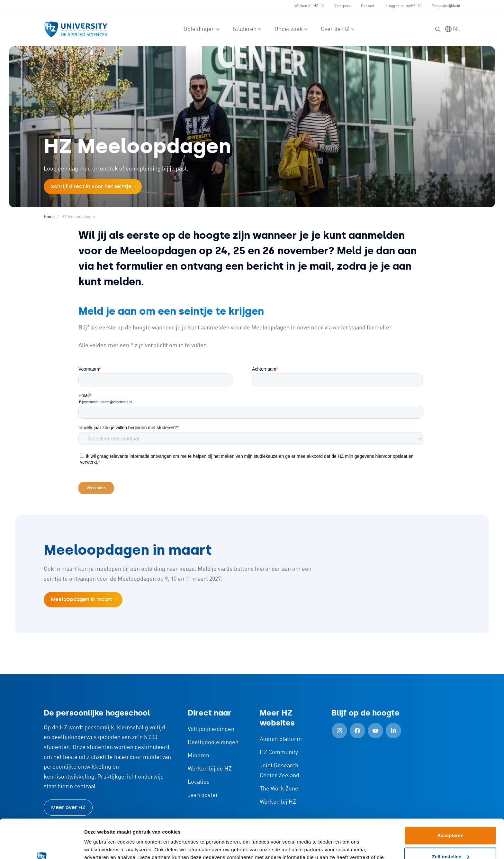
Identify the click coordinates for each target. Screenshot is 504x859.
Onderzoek (291, 29)
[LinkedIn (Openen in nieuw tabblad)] (393, 731)
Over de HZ (338, 29)
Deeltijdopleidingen (213, 743)
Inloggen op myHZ (405, 5)
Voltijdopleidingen (211, 729)
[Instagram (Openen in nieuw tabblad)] (339, 731)
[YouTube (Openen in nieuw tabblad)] (375, 731)
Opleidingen (202, 29)
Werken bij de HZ (210, 769)
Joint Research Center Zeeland (279, 771)
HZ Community (279, 753)
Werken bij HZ (312, 5)
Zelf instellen (451, 820)
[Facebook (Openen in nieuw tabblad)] (357, 731)
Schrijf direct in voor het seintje (91, 186)
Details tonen (99, 846)
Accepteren (450, 799)
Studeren (247, 29)
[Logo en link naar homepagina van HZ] (76, 29)
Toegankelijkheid (446, 6)
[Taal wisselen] (453, 29)
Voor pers (342, 6)
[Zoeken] (438, 29)
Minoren (198, 756)
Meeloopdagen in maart (81, 599)
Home (49, 217)
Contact (368, 6)
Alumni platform (281, 739)
